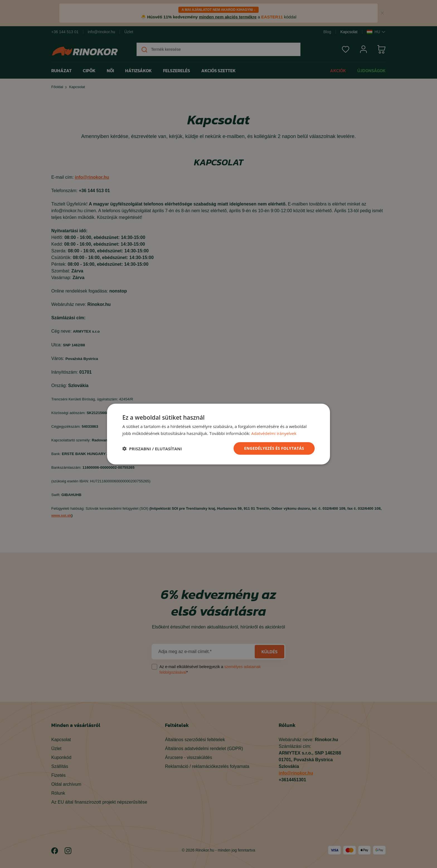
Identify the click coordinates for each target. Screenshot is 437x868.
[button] (152, 448)
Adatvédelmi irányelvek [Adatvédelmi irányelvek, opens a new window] (274, 433)
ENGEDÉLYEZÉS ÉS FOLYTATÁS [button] (274, 448)
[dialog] (219, 434)
